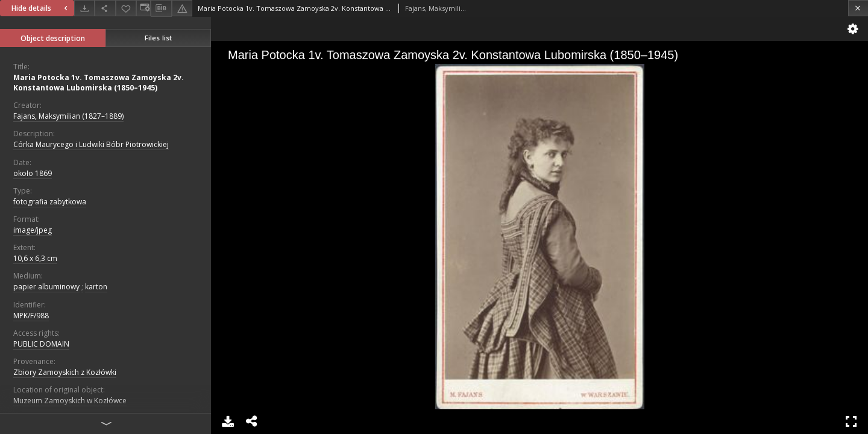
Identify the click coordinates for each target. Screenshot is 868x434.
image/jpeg (33, 230)
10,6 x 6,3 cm (35, 258)
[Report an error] (182, 8)
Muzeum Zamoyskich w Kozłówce (70, 401)
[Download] (84, 8)
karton (96, 287)
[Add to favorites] (126, 8)
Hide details (41, 8)
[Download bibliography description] (161, 8)
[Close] (858, 8)
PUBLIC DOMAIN (41, 344)
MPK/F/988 (31, 316)
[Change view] (143, 8)
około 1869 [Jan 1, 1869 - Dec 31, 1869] (33, 173)
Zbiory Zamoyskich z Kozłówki (65, 372)
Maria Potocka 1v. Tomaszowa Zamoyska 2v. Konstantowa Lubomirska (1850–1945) (99, 83)
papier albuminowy (46, 287)
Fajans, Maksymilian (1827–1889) (68, 116)
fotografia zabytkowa (50, 202)
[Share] (105, 8)
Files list (158, 38)
